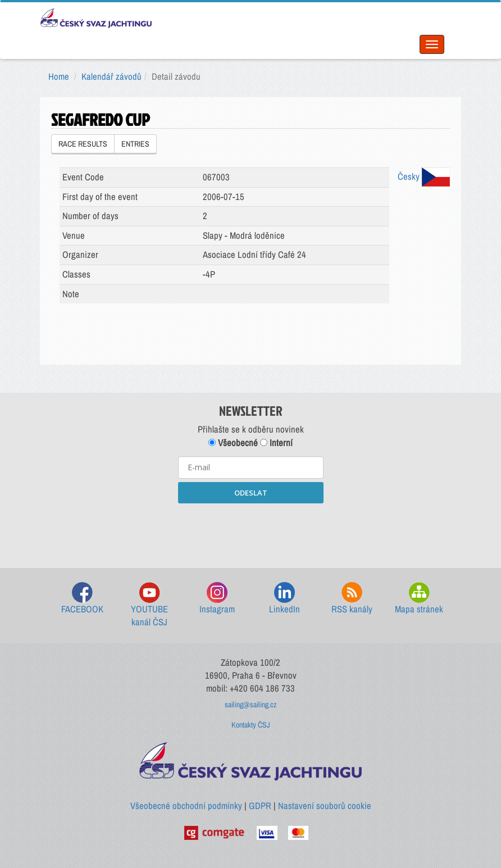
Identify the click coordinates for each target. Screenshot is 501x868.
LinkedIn (284, 599)
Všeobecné (233, 443)
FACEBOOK (82, 599)
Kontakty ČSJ (251, 725)
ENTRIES (135, 144)
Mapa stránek (419, 599)
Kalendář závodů (111, 76)
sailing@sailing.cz (251, 705)
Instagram (217, 599)
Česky (424, 176)
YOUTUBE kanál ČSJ (149, 605)
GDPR (260, 806)
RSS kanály (352, 599)
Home (59, 76)
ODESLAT (251, 493)
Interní (276, 443)
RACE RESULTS (83, 144)
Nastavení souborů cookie (325, 806)
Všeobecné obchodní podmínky (186, 806)
